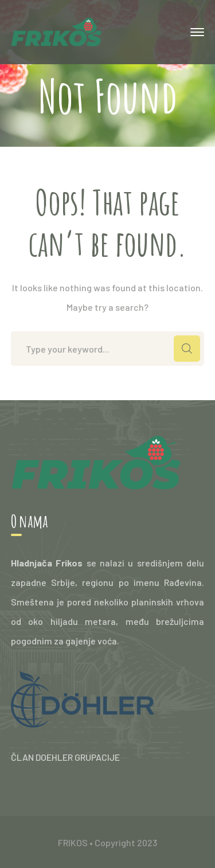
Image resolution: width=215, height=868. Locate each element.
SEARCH (187, 349)
